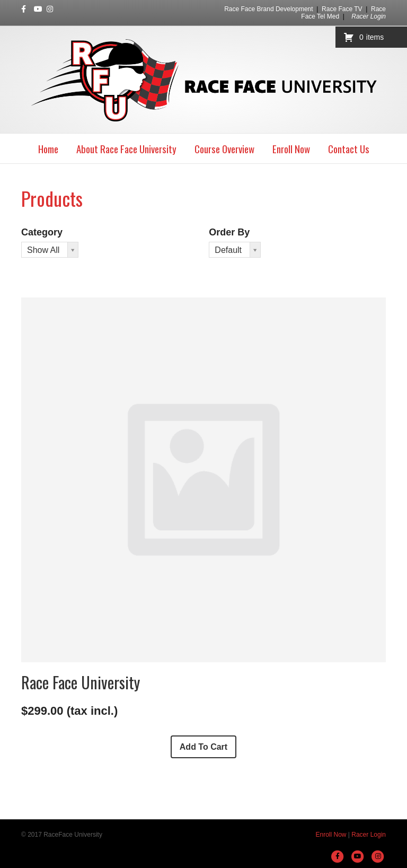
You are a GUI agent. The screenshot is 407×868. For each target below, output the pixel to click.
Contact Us (349, 148)
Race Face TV (342, 9)
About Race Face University (126, 148)
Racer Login (369, 16)
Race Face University (81, 682)
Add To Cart (203, 747)
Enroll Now (291, 148)
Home (48, 148)
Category (42, 232)
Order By (229, 232)
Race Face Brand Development (268, 9)
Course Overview (224, 148)
